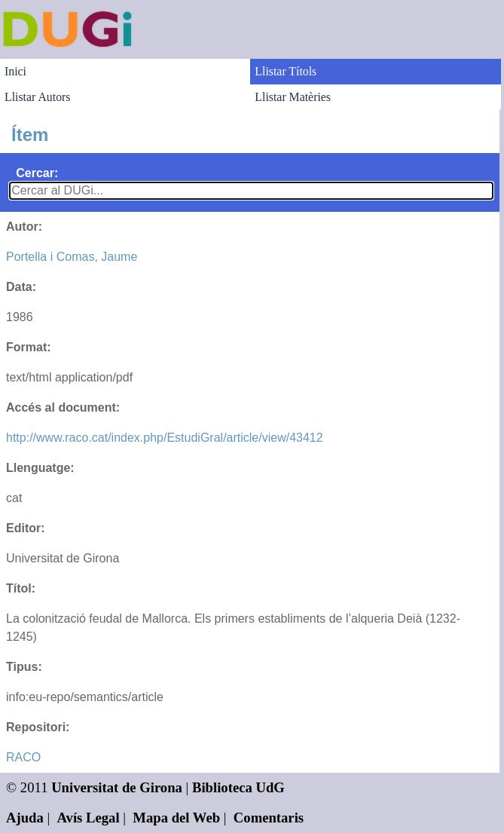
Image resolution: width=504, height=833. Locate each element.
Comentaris (269, 818)
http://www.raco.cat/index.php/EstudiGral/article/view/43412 (165, 438)
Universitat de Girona (117, 787)
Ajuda (25, 818)
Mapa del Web (176, 818)
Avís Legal (89, 818)
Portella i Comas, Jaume (72, 257)
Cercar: (37, 173)
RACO (23, 757)
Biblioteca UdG (238, 787)
